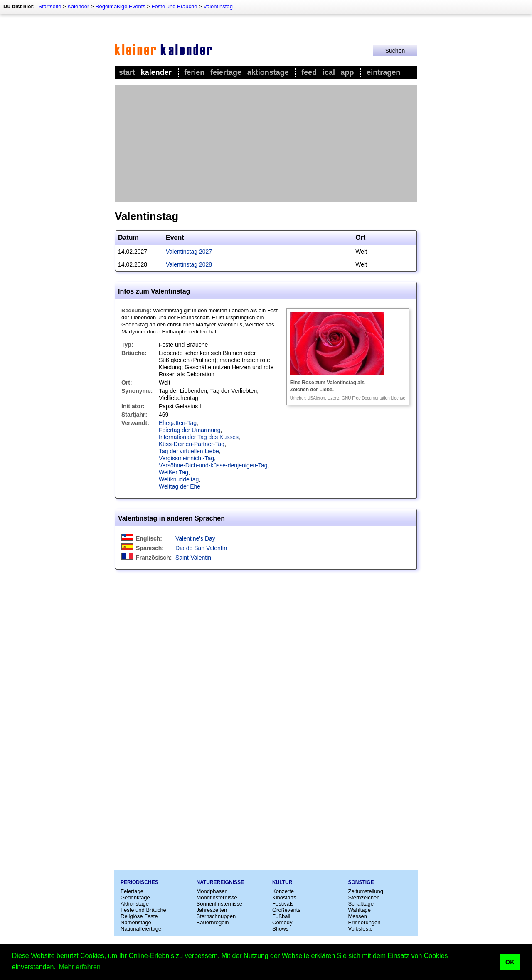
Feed (309, 72)
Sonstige (361, 882)
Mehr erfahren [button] (80, 967)
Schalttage (361, 904)
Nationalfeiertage (141, 929)
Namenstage (136, 922)
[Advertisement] (266, 143)
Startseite (50, 6)
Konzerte (283, 891)
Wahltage (360, 910)
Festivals (283, 904)
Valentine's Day (195, 538)
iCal (329, 72)
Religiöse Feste (139, 916)
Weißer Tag (174, 472)
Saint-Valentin (193, 558)
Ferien (194, 72)
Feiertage (226, 72)
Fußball (281, 916)
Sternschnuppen (216, 916)
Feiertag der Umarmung (190, 430)
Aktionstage (268, 72)
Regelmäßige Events (120, 6)
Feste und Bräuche (175, 6)
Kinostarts (284, 897)
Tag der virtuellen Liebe (189, 451)
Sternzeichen (364, 897)
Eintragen (383, 72)
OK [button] (510, 962)
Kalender (78, 6)
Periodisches (139, 882)
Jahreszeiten (212, 910)
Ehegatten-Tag (178, 423)
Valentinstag (218, 6)
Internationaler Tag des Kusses (199, 437)
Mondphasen (212, 891)
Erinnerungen (365, 922)
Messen (358, 916)
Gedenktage (135, 897)
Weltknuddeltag (179, 479)
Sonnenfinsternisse (220, 904)
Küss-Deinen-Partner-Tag (192, 444)
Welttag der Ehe (180, 486)
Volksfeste (361, 929)
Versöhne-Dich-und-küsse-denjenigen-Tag (213, 465)
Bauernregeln (213, 922)
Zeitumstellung (366, 891)
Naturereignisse (220, 882)
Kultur (282, 882)
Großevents (286, 910)
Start (127, 72)
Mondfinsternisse (217, 897)
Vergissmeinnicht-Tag (186, 458)
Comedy (282, 922)
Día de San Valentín (201, 548)
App (347, 72)
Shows (280, 929)
